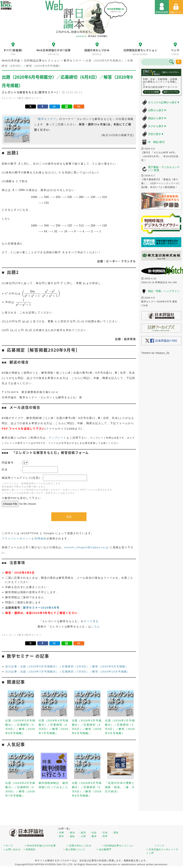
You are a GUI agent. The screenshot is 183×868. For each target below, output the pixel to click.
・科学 (104, 836)
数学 (21, 98)
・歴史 (115, 833)
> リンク (160, 846)
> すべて (8, 846)
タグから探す (157, 126)
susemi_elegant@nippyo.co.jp (86, 547)
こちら (96, 626)
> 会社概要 (104, 849)
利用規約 (41, 538)
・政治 (71, 833)
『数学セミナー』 (47, 119)
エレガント (10, 98)
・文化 (104, 833)
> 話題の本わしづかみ (79, 846)
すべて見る (91, 621)
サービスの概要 (152, 92)
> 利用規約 (30, 849)
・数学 (93, 836)
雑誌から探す (157, 118)
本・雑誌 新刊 (156, 142)
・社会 (93, 833)
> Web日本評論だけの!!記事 (40, 846)
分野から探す (157, 110)
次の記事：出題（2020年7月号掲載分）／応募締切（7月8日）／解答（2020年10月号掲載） (68, 672)
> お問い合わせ (12, 849)
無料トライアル (171, 92)
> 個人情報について (74, 849)
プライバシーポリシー (17, 538)
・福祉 (71, 836)
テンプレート (58, 438)
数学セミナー (34, 98)
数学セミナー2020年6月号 (41, 608)
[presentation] (19, 163)
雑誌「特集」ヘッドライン (164, 291)
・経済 (82, 833)
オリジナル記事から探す (164, 102)
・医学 (60, 836)
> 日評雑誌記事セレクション (118, 846)
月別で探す (156, 134)
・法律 (60, 833)
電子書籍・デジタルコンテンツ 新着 (164, 169)
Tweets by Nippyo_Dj (155, 353)
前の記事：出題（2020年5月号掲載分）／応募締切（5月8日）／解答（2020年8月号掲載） (67, 666)
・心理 (82, 836)
